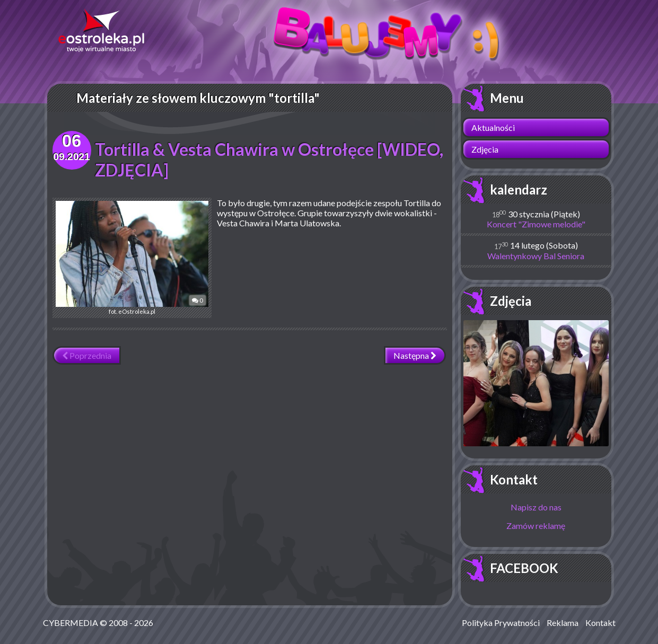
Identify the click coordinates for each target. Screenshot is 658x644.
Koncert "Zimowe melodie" (536, 224)
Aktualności (493, 127)
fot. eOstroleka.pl (132, 258)
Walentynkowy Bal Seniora (536, 256)
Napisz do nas (536, 507)
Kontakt (514, 479)
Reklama (563, 623)
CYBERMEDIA (71, 623)
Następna (415, 355)
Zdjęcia (485, 149)
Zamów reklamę (536, 526)
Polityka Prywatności (501, 623)
